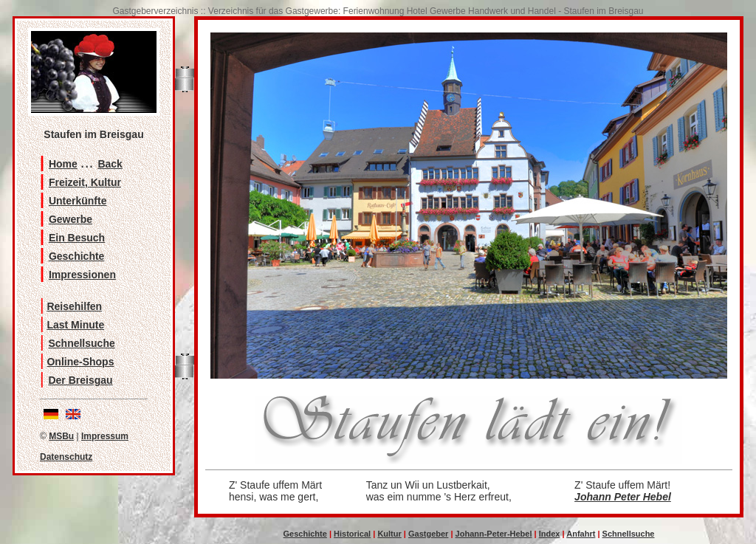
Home (63, 164)
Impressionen (82, 275)
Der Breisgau (80, 380)
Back (110, 164)
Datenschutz (66, 457)
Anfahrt (581, 534)
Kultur (389, 534)
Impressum (105, 436)
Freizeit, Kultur (85, 182)
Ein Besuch (77, 238)
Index (550, 534)
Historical (352, 534)
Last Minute (75, 325)
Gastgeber (428, 534)
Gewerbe (71, 219)
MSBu (61, 436)
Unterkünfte (78, 201)
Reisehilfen (74, 306)
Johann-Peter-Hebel (494, 534)
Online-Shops (80, 362)
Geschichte (76, 256)
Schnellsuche (81, 343)
